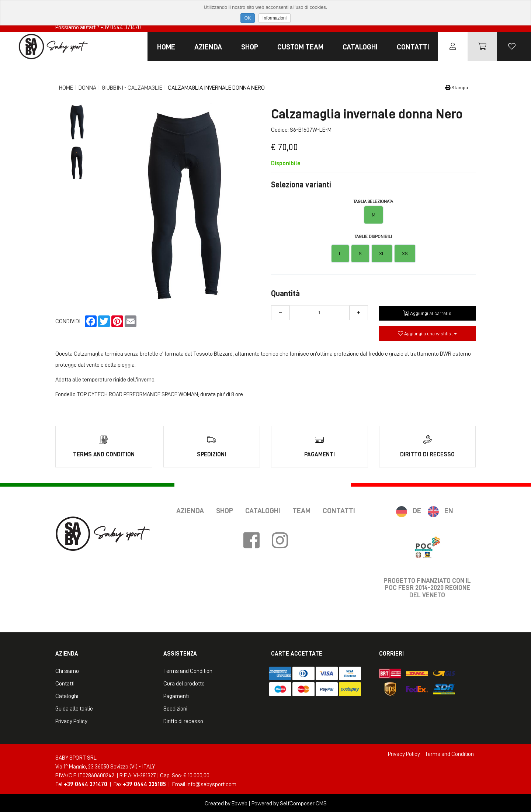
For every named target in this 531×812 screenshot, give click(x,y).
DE (417, 510)
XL (382, 253)
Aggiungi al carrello (427, 313)
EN (449, 510)
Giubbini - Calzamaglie (132, 88)
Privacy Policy (71, 721)
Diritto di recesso (183, 721)
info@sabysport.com (211, 784)
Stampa (457, 87)
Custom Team (300, 47)
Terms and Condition (188, 670)
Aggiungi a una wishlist (427, 334)
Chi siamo (67, 670)
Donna (87, 88)
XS (405, 253)
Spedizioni (175, 708)
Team (301, 510)
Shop (250, 47)
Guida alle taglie (74, 708)
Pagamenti (176, 695)
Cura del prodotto (184, 683)
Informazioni (275, 18)
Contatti (413, 47)
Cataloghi (360, 47)
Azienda (208, 47)
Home (166, 47)
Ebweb (240, 803)
